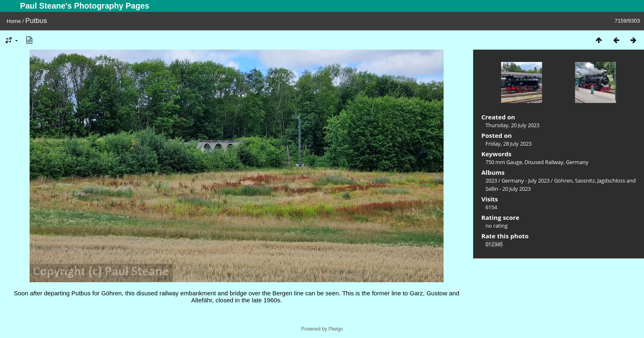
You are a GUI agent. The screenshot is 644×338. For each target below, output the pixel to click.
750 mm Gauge (504, 162)
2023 (491, 180)
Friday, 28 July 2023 (508, 144)
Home (14, 21)
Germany (577, 162)
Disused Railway (544, 162)
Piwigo (336, 329)
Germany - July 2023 (526, 180)
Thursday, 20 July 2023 (512, 125)
